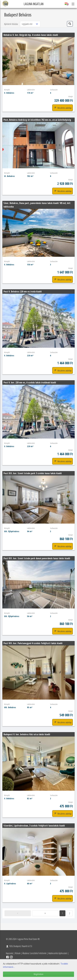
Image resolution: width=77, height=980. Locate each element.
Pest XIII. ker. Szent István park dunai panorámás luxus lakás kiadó (37, 558)
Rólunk (18, 953)
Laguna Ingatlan (34, 4)
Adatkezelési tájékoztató (58, 953)
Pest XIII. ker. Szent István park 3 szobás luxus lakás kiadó (33, 473)
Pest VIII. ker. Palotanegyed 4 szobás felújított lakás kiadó (33, 643)
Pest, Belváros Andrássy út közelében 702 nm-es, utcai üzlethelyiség (37, 120)
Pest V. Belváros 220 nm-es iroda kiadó (23, 292)
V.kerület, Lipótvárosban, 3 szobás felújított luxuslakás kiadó (34, 826)
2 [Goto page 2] (70, 913)
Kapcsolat (9, 953)
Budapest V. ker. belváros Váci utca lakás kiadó (27, 734)
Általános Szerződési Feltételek (34, 953)
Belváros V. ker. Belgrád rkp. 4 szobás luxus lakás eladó (31, 35)
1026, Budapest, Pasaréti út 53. (19, 946)
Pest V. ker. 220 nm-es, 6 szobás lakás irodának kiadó (30, 382)
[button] (73, 4)
